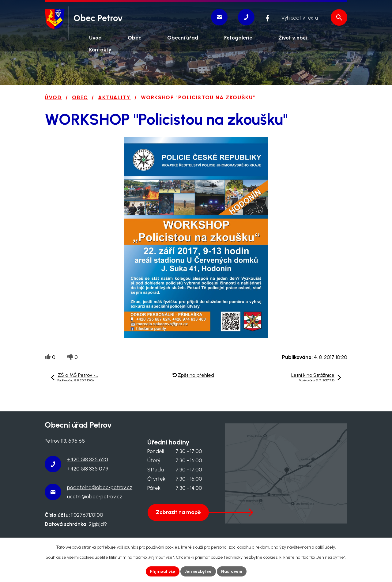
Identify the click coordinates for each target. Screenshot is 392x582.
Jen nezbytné (198, 571)
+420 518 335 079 (88, 469)
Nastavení (232, 571)
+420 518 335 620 (88, 459)
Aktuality (114, 97)
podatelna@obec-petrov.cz (100, 487)
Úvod (53, 97)
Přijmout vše (163, 571)
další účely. (326, 547)
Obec (80, 97)
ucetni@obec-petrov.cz (95, 497)
